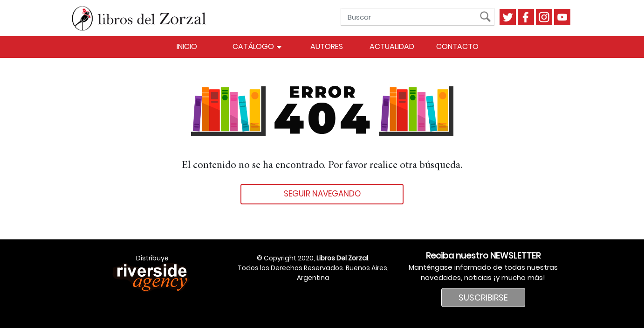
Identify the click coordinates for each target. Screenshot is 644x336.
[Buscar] (412, 17)
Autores (327, 46)
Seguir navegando (322, 194)
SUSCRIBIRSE (483, 297)
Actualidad (392, 46)
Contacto (457, 46)
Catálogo (257, 46)
